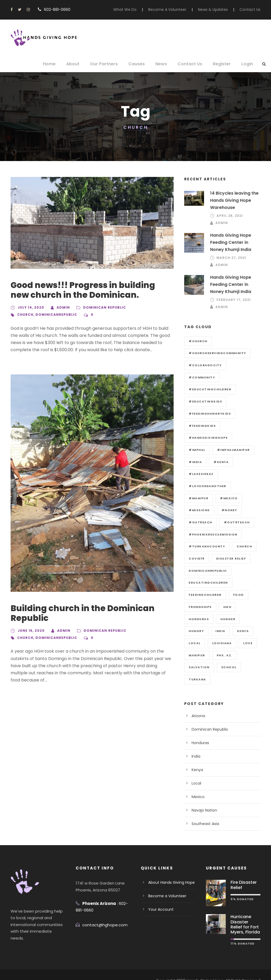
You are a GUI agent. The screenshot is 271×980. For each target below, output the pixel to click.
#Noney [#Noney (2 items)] (227, 498)
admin (60, 308)
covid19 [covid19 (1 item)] (196, 546)
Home (58, 64)
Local (196, 771)
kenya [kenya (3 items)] (243, 619)
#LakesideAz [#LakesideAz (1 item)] (227, 462)
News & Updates (217, 10)
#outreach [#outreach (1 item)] (200, 510)
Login (247, 64)
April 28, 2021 (230, 216)
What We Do (136, 10)
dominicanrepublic (55, 315)
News (165, 64)
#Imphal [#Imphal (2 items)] (245, 438)
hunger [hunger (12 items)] (228, 607)
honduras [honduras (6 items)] (199, 607)
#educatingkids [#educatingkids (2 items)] (204, 401)
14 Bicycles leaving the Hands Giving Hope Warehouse (233, 200)
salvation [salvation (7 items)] (199, 655)
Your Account (159, 897)
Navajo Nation (203, 798)
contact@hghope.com (102, 913)
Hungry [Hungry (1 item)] (196, 619)
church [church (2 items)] (242, 534)
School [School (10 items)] (228, 655)
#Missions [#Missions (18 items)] (198, 498)
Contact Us (251, 10)
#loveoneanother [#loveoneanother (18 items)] (207, 474)
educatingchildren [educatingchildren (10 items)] (208, 571)
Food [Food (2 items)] (239, 583)
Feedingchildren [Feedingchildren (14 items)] (206, 583)
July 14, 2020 (30, 308)
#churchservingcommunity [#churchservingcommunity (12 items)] (216, 353)
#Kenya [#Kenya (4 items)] (196, 462)
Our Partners (110, 64)
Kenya (197, 758)
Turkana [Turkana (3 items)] (197, 667)
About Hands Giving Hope (170, 871)
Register (222, 64)
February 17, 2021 (234, 300)
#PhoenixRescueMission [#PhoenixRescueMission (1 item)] (212, 522)
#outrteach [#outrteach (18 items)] (234, 510)
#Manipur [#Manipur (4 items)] (198, 486)
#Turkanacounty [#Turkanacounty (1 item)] (206, 534)
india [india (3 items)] (220, 619)
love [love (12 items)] (248, 631)
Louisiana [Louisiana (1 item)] (222, 631)
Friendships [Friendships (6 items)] (201, 595)
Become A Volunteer (175, 10)
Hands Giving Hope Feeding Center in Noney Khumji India (235, 242)
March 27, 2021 (231, 258)
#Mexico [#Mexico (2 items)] (227, 486)
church (25, 315)
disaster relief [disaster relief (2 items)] (232, 546)
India (196, 744)
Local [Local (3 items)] (195, 631)
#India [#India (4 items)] (238, 450)
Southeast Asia (204, 812)
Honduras (200, 731)
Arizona (198, 704)
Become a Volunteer (165, 884)
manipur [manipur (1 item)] (197, 643)
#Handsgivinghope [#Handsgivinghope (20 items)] (207, 438)
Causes (141, 64)
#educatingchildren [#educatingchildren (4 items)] (209, 389)
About (80, 64)
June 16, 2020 (30, 631)
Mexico (197, 785)
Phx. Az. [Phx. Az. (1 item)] (224, 643)
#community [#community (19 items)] (200, 377)
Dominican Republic (100, 308)
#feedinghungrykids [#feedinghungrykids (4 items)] (209, 414)
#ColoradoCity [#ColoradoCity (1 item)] (204, 365)
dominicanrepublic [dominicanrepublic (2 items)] (208, 558)
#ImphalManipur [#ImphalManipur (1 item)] (205, 450)
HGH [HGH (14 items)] (228, 595)
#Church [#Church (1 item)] (197, 341)
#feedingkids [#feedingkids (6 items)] (202, 426)
